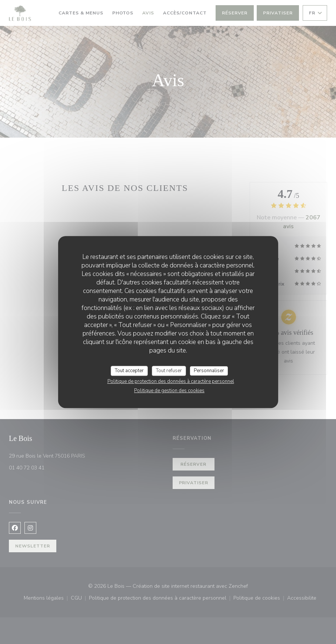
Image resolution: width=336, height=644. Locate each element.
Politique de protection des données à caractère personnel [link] (171, 381)
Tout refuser (169, 371)
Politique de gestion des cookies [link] (169, 391)
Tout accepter (129, 371)
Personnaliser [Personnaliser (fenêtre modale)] (209, 371)
